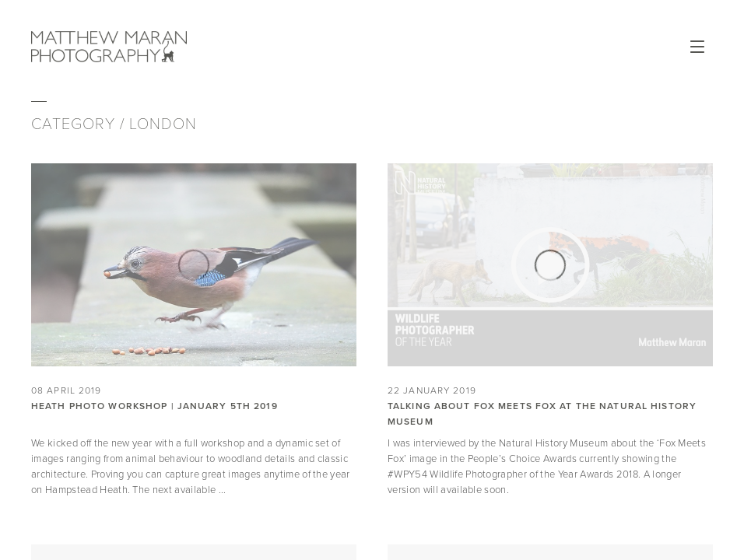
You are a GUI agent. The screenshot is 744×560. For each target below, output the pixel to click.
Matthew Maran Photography (109, 47)
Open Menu (697, 47)
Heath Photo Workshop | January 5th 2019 (154, 406)
